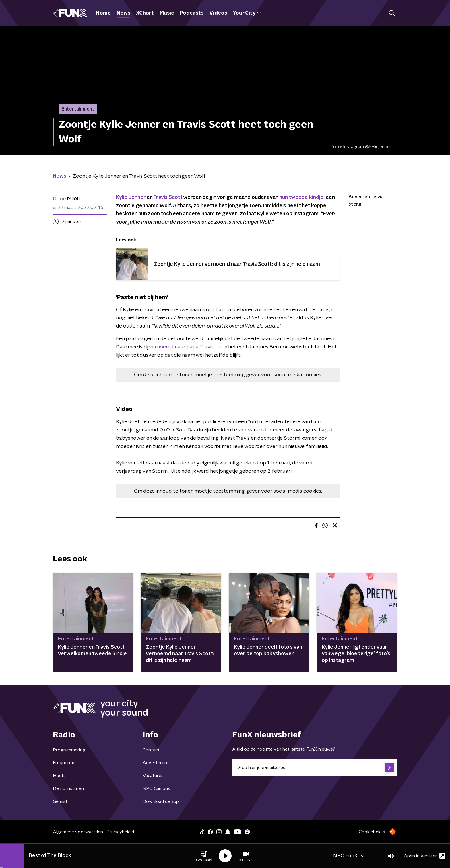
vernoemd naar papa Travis (181, 347)
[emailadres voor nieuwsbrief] (315, 768)
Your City (247, 13)
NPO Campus (156, 788)
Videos (218, 13)
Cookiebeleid (372, 832)
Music (167, 13)
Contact (151, 750)
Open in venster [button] (424, 856)
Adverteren (155, 763)
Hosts (59, 776)
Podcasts (192, 13)
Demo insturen (68, 788)
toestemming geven (237, 375)
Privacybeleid (120, 832)
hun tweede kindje (301, 197)
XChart (145, 13)
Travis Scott (168, 197)
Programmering (69, 750)
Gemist (60, 801)
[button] (204, 856)
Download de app (161, 801)
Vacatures (153, 776)
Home (103, 13)
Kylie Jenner (131, 197)
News (123, 13)
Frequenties (65, 763)
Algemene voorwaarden (78, 832)
